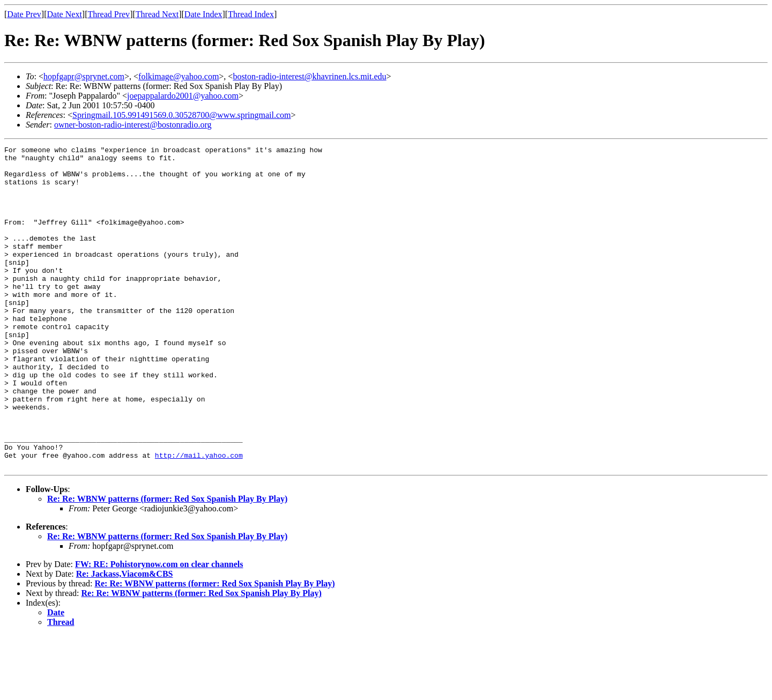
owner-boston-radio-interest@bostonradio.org (133, 125)
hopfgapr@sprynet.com (84, 76)
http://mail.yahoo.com (199, 518)
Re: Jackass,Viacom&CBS (125, 638)
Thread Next (157, 14)
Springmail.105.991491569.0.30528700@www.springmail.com (181, 115)
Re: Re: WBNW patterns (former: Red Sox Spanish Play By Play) (167, 563)
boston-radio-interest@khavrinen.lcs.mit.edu (309, 76)
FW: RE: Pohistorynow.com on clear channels (159, 628)
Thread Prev (109, 14)
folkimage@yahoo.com (179, 76)
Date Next (65, 14)
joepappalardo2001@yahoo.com (183, 96)
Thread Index (251, 14)
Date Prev (24, 14)
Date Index (203, 14)
